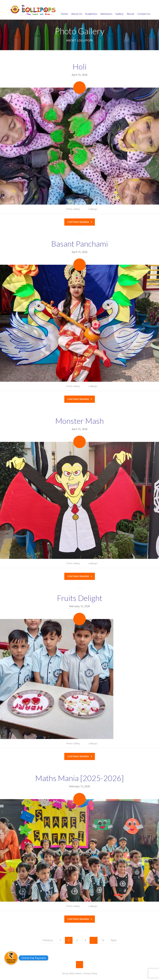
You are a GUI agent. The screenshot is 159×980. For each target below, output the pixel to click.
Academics (91, 10)
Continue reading (80, 222)
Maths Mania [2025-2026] (79, 778)
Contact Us (144, 10)
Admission (106, 10)
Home (64, 10)
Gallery (119, 10)
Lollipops (93, 209)
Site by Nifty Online (72, 973)
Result (131, 10)
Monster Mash (79, 421)
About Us (77, 10)
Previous (48, 940)
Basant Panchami (80, 244)
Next (114, 940)
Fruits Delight (80, 598)
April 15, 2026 (80, 75)
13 (103, 940)
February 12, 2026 (79, 606)
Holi (80, 67)
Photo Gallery (73, 209)
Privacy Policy (90, 973)
